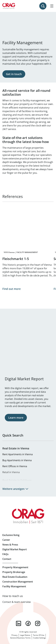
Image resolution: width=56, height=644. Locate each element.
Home (9, 6)
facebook (28, 623)
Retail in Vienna (11, 472)
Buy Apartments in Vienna (17, 460)
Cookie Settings (40, 638)
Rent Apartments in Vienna (18, 454)
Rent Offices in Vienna (15, 466)
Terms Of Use (39, 635)
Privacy (14, 635)
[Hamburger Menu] (52, 6)
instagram (38, 623)
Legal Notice (25, 635)
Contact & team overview (17, 602)
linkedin (19, 623)
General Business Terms (20, 638)
